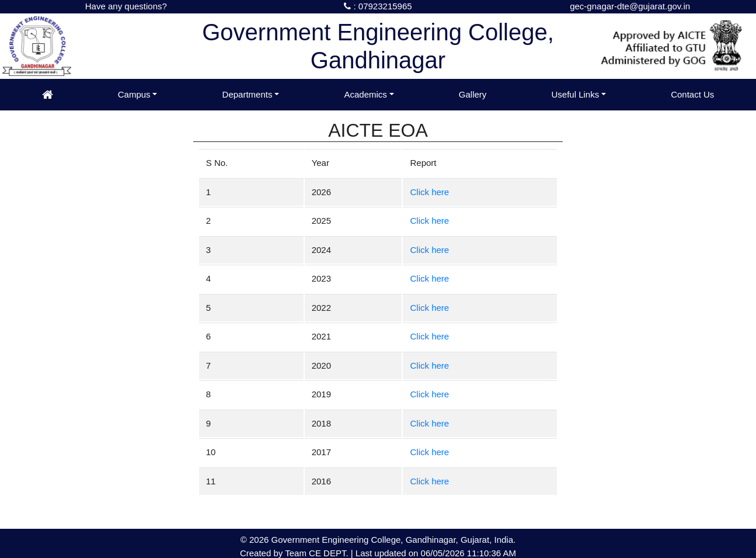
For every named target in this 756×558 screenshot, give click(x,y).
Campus (134, 94)
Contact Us (692, 94)
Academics (365, 94)
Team (296, 553)
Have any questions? (126, 6)
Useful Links (575, 94)
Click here (429, 192)
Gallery (473, 94)
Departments (248, 94)
